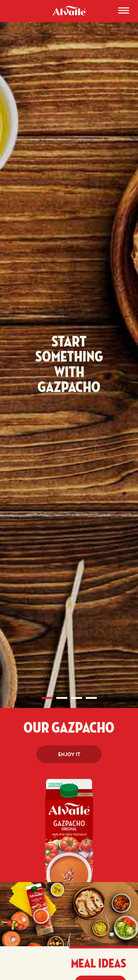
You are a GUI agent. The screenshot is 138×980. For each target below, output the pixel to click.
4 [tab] (91, 698)
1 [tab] (47, 698)
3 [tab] (77, 698)
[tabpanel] (69, 371)
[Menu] (124, 12)
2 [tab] (62, 698)
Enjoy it (69, 754)
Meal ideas (99, 964)
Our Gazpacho (69, 728)
